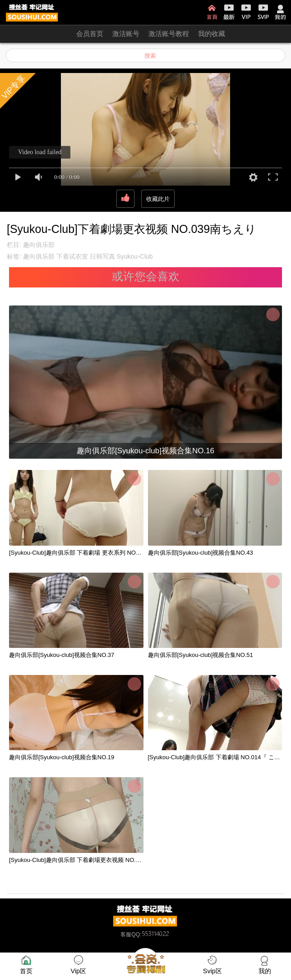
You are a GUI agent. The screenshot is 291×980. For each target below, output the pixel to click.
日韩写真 (102, 256)
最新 (229, 12)
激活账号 (126, 34)
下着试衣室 (72, 256)
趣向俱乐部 (39, 245)
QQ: (151, 934)
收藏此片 (158, 199)
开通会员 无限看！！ (36, 34)
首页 (212, 12)
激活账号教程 (169, 34)
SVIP (263, 12)
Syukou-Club (134, 256)
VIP (246, 12)
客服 (126, 934)
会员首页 (90, 34)
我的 (280, 12)
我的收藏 (212, 34)
